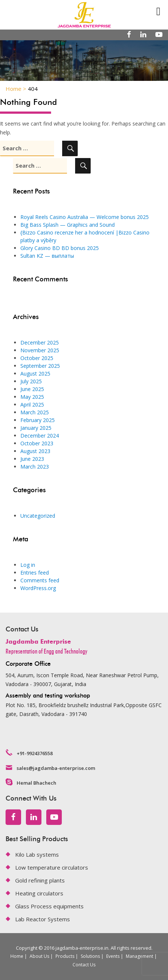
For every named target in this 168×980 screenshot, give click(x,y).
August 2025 (35, 374)
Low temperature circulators (52, 867)
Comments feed (40, 580)
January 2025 (36, 428)
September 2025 (40, 366)
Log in (28, 565)
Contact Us (84, 965)
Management (140, 956)
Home (17, 956)
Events (113, 956)
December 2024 (40, 436)
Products (65, 956)
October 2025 (37, 358)
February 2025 (38, 420)
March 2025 (35, 412)
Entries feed (35, 573)
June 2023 (32, 459)
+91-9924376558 (35, 753)
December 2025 (40, 342)
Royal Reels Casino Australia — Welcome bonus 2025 (85, 217)
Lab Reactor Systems (43, 919)
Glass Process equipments (49, 906)
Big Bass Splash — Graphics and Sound (68, 225)
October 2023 (37, 443)
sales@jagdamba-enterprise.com (56, 768)
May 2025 (32, 397)
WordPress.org (38, 588)
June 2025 (32, 389)
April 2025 (32, 405)
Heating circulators (39, 893)
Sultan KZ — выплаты (47, 256)
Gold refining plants (40, 880)
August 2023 (35, 451)
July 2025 (31, 381)
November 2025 (40, 350)
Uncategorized (38, 516)
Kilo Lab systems (37, 854)
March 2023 (35, 467)
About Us (39, 956)
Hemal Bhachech (36, 783)
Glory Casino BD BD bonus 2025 (60, 248)
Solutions (90, 956)
